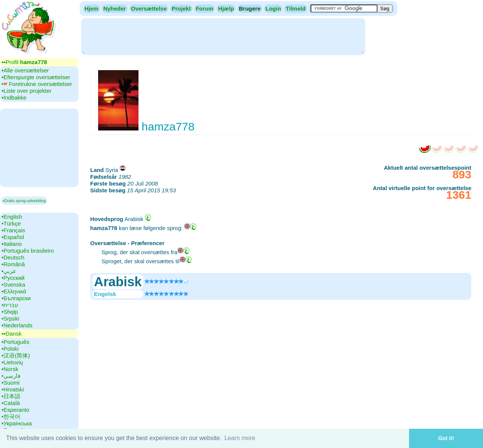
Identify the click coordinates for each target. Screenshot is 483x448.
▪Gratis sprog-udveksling (24, 201)
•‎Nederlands (17, 325)
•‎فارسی (11, 376)
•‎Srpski (10, 318)
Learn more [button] (240, 438)
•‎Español (13, 237)
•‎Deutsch (13, 257)
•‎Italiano (12, 244)
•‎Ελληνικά (14, 291)
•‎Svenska (13, 285)
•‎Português (15, 342)
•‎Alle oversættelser (25, 70)
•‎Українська (17, 423)
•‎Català (11, 403)
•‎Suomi (11, 383)
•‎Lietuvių (12, 362)
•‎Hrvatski (13, 389)
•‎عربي (9, 271)
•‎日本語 (11, 396)
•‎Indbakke (14, 97)
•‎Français (13, 230)
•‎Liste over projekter (27, 91)
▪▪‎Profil (24, 62)
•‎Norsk (10, 369)
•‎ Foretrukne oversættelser (37, 84)
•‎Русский (13, 278)
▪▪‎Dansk (12, 334)
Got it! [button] (446, 438)
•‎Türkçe (11, 223)
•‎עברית (10, 305)
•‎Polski (10, 349)
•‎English (12, 217)
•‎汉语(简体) (16, 355)
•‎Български (16, 298)
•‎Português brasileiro (28, 251)
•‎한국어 (11, 417)
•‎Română (13, 264)
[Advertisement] (223, 36)
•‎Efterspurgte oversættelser (36, 77)
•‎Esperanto (15, 410)
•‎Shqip (10, 312)
